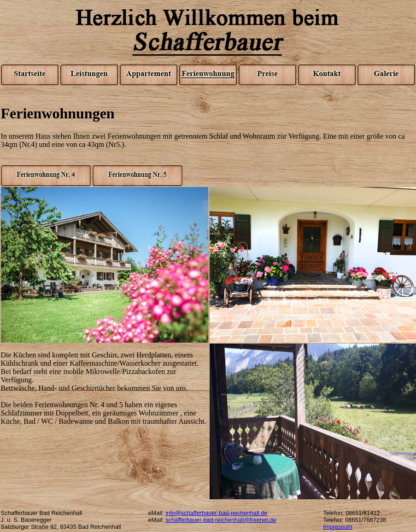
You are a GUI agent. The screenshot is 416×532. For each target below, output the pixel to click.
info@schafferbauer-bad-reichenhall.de (216, 513)
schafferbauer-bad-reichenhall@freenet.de (221, 520)
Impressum (338, 527)
